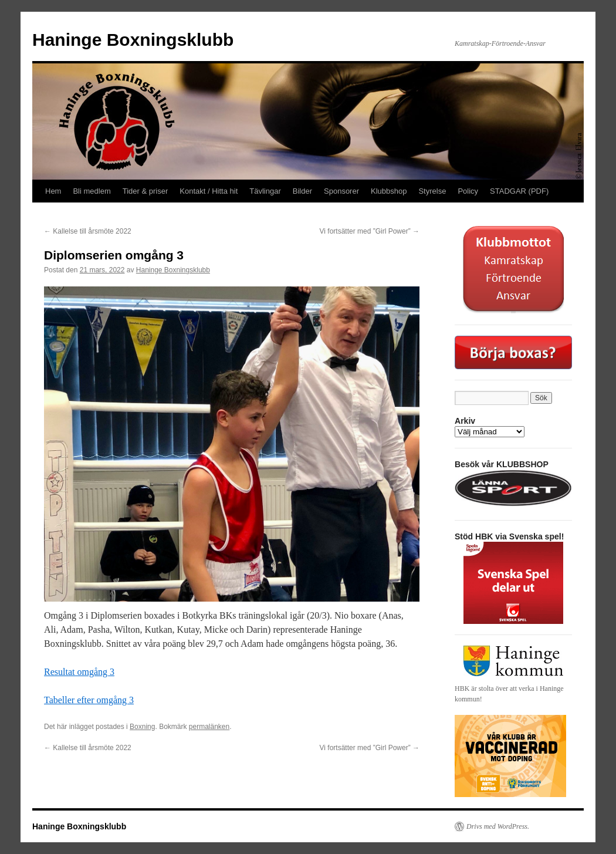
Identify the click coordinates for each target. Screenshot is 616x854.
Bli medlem (92, 191)
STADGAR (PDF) (519, 191)
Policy (468, 191)
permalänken (209, 727)
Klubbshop (389, 191)
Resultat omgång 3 (79, 672)
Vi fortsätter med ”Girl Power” (370, 231)
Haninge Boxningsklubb (133, 40)
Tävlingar (265, 191)
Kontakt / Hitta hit (209, 191)
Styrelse (432, 191)
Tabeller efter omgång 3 (89, 700)
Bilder (302, 191)
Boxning (142, 727)
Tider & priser (145, 191)
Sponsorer (341, 191)
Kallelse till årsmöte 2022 (88, 231)
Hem (53, 191)
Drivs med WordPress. (498, 826)
